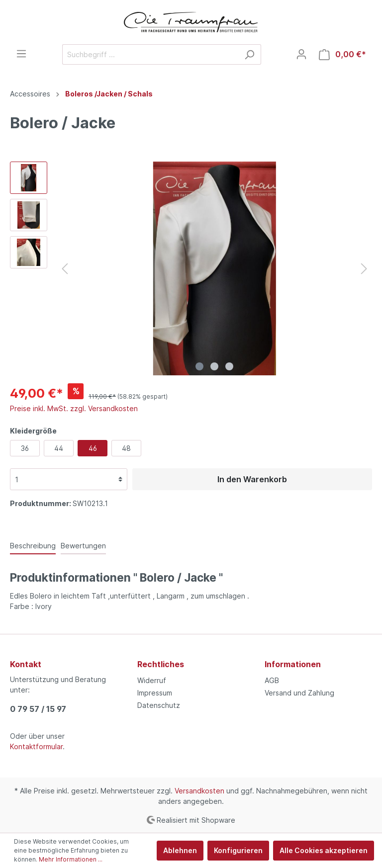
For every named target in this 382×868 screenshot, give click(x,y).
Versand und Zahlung (299, 693)
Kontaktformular (36, 746)
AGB (272, 680)
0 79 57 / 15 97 (38, 709)
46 (93, 448)
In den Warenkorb (252, 479)
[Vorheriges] (65, 269)
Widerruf (152, 680)
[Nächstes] (364, 269)
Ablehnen (180, 850)
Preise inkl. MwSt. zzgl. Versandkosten (74, 408)
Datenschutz (159, 705)
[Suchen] (249, 54)
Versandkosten (199, 791)
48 (126, 448)
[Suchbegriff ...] (150, 54)
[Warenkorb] (342, 54)
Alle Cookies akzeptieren (324, 850)
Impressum (155, 693)
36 (25, 448)
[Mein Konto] (301, 54)
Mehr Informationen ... (71, 859)
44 (59, 448)
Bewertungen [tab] (83, 546)
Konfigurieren (238, 850)
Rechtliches (161, 664)
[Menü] (21, 54)
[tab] (33, 545)
